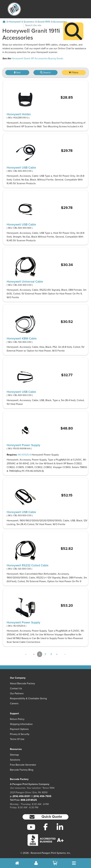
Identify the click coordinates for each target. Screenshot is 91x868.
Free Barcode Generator (23, 765)
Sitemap (14, 755)
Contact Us (16, 688)
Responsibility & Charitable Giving (28, 698)
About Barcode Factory (22, 683)
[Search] (73, 23)
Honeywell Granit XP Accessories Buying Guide (37, 58)
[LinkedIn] (60, 827)
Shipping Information (21, 724)
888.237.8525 (29, 800)
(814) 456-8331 (21, 796)
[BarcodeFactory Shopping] (55, 863)
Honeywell (15, 22)
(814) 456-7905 (42, 796)
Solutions (15, 760)
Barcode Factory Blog (22, 770)
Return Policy (17, 719)
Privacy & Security (20, 734)
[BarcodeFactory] (14, 9)
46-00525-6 (24, 455)
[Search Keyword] (43, 17)
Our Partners (17, 693)
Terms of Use (17, 739)
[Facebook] (45, 827)
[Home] (4, 22)
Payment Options (19, 729)
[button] (45, 817)
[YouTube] (31, 827)
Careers (14, 704)
